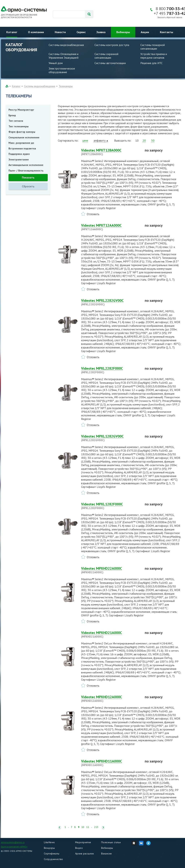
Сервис (81, 32)
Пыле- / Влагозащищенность (26, 171)
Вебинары (123, 32)
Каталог (12, 32)
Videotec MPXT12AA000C (111, 227)
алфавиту (100, 140)
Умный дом (56, 63)
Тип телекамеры (19, 126)
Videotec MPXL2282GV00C (111, 302)
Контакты (166, 32)
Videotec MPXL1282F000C (111, 506)
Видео (79, 848)
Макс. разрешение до (21, 143)
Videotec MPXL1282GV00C (111, 438)
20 (144, 140)
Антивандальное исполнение (26, 165)
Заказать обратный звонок (170, 17)
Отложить (93, 214)
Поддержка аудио (19, 154)
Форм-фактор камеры (22, 132)
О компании (36, 32)
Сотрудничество (53, 859)
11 (88, 827)
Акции (145, 32)
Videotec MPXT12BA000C (111, 152)
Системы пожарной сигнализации (153, 47)
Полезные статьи (111, 842)
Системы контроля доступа (112, 45)
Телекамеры (66, 86)
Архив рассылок (85, 854)
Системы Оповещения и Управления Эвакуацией (64, 56)
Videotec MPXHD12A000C (111, 699)
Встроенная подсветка (22, 148)
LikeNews (49, 842)
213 (96, 827)
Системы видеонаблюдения (66, 45)
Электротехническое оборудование (62, 70)
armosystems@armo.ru (13, 842)
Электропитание (19, 159)
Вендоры (49, 848)
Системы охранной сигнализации (106, 56)
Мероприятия (83, 842)
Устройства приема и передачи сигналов (154, 56)
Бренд (12, 115)
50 (153, 140)
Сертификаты (52, 854)
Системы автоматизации (110, 63)
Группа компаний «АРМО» (14, 847)
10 (83, 827)
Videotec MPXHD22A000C (111, 570)
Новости (60, 32)
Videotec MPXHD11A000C (111, 763)
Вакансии (106, 854)
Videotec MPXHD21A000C (111, 634)
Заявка (101, 32)
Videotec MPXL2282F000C (111, 370)
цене (85, 140)
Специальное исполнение (24, 137)
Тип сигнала (16, 121)
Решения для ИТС (151, 63)
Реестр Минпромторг (21, 110)
